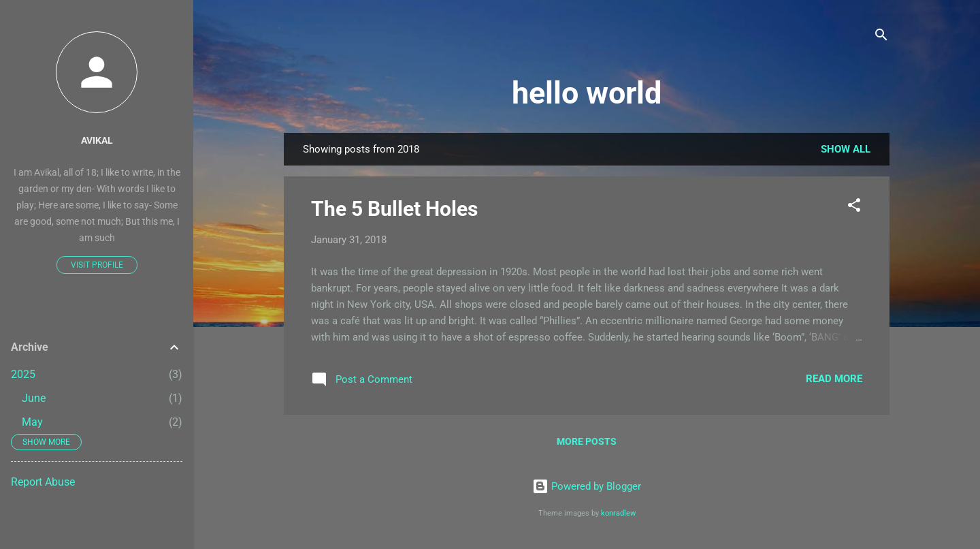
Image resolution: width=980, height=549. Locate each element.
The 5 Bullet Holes (394, 209)
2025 (23, 374)
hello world (587, 93)
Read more (834, 379)
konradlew (618, 513)
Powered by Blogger (587, 486)
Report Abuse (43, 482)
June (34, 398)
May (32, 422)
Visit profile (97, 265)
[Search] (881, 37)
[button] (854, 207)
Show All (846, 149)
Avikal (97, 140)
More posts (587, 441)
